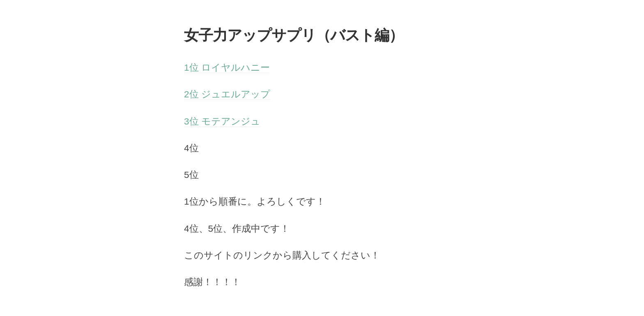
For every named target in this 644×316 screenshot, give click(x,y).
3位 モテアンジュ (222, 121)
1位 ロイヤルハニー (227, 68)
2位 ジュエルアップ (227, 94)
